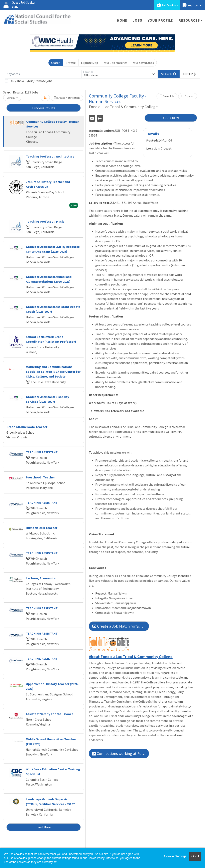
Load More (44, 827)
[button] (190, 74)
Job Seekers (167, 5)
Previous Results (44, 108)
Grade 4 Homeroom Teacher (27, 427)
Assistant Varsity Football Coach (50, 714)
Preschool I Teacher (40, 477)
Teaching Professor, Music (45, 221)
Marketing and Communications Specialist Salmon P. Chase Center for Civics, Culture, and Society (53, 372)
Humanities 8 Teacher (42, 528)
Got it (195, 856)
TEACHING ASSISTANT (42, 452)
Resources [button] (189, 20)
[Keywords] (43, 74)
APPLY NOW (171, 118)
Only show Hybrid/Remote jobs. (31, 81)
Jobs (137, 20)
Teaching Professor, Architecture (50, 156)
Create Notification (67, 98)
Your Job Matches (115, 63)
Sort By (11, 98)
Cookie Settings (175, 856)
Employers (192, 5)
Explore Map (90, 63)
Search (56, 63)
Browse (71, 63)
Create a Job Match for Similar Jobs (121, 626)
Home (122, 20)
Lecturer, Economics (41, 578)
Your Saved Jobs (143, 63)
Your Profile (160, 20)
